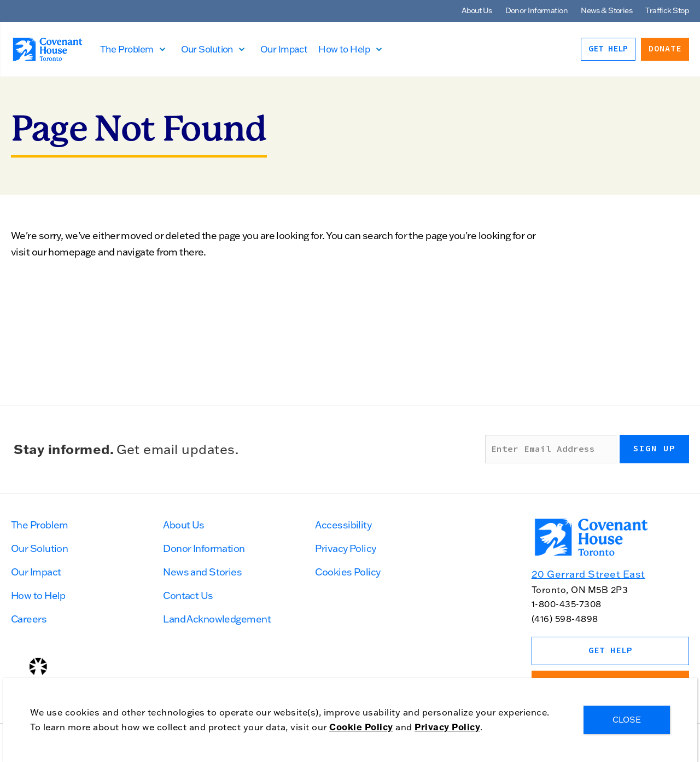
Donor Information (536, 10)
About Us (477, 10)
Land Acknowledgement (217, 619)
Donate (665, 49)
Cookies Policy (348, 572)
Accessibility (343, 525)
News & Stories (606, 10)
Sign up (654, 449)
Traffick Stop (667, 10)
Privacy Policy (345, 548)
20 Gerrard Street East (588, 574)
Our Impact (284, 49)
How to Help (345, 49)
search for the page (405, 235)
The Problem (127, 49)
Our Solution (208, 49)
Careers (29, 619)
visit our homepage (54, 252)
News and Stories (202, 572)
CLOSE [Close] (627, 720)
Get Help (608, 49)
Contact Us (188, 595)
